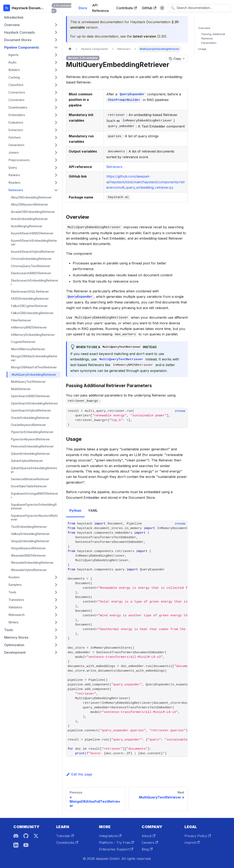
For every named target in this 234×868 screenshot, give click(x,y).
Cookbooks (67, 843)
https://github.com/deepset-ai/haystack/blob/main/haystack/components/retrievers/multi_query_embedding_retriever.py (146, 182)
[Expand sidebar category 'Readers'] (56, 183)
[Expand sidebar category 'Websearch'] (56, 615)
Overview (204, 28)
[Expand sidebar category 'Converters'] (56, 100)
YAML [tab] (93, 510)
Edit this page (79, 774)
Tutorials (65, 836)
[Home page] (70, 49)
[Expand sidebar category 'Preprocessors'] (56, 160)
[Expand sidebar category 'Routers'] (56, 577)
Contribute (126, 8)
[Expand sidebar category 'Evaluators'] (56, 123)
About (148, 836)
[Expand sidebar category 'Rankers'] (56, 175)
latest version (144, 36)
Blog (147, 849)
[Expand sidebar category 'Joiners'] (56, 153)
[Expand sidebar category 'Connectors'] (56, 92)
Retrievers (114, 167)
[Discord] (16, 836)
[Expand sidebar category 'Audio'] (56, 62)
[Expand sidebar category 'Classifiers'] (56, 85)
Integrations (110, 836)
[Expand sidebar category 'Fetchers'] (56, 138)
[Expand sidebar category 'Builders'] (56, 70)
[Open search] (199, 8)
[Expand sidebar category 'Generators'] (56, 145)
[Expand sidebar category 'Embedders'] (56, 115)
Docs (83, 8)
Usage (202, 49)
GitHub (149, 8)
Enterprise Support (116, 849)
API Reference (100, 8)
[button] (31, 25)
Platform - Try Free (116, 843)
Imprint (192, 843)
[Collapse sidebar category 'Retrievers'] (56, 190)
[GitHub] (26, 836)
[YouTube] (26, 845)
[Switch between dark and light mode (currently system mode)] (162, 8)
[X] (36, 836)
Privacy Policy (198, 836)
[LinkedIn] (16, 845)
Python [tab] (75, 510)
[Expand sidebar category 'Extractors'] (56, 130)
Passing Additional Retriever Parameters (213, 39)
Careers (150, 843)
